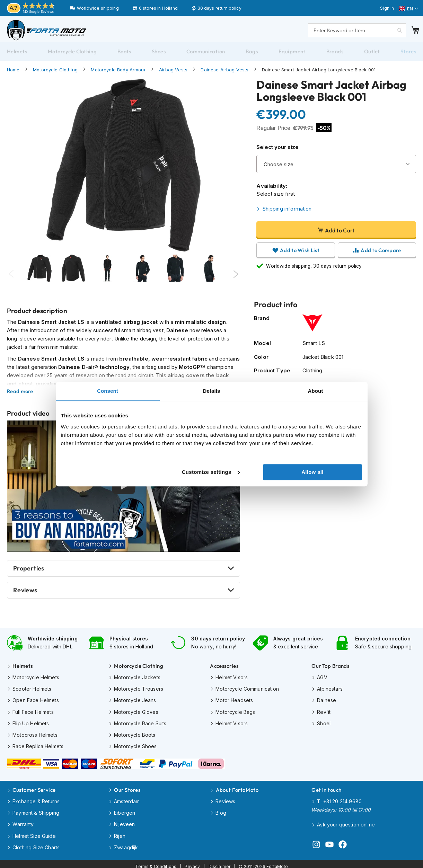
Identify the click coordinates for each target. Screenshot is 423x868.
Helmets (23, 668)
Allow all (312, 472)
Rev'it (324, 713)
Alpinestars (330, 690)
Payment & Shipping (36, 810)
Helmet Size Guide (34, 832)
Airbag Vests (173, 73)
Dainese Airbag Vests (224, 73)
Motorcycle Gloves (136, 713)
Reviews (25, 594)
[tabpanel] (39, 278)
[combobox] (354, 32)
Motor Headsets (234, 702)
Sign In (387, 8)
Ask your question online (346, 821)
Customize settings (211, 472)
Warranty (23, 821)
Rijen (120, 832)
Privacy (192, 861)
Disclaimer (220, 861)
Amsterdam (127, 799)
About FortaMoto (237, 788)
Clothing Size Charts (36, 843)
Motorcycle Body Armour (118, 73)
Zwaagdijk (126, 843)
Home (13, 73)
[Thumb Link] (107, 278)
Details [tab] (212, 391)
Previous (11, 278)
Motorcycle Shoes (135, 746)
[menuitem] (17, 55)
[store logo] (50, 32)
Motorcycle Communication (247, 690)
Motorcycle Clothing (55, 73)
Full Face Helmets (33, 713)
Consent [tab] (108, 391)
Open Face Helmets (36, 702)
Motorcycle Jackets (137, 679)
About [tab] (316, 391)
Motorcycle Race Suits (140, 724)
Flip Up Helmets (31, 724)
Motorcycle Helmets (36, 679)
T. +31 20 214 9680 (339, 799)
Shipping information (287, 212)
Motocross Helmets (35, 735)
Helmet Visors (232, 679)
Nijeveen (124, 821)
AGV (322, 679)
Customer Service (34, 788)
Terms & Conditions (156, 861)
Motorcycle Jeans (135, 702)
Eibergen (125, 810)
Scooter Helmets (32, 690)
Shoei (324, 724)
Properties (29, 572)
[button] (409, 9)
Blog (221, 810)
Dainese (327, 702)
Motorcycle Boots (135, 735)
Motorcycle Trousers (139, 690)
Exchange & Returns (36, 799)
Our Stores (127, 788)
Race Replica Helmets (38, 746)
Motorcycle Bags (235, 713)
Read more (20, 395)
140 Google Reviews (38, 12)
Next (236, 278)
